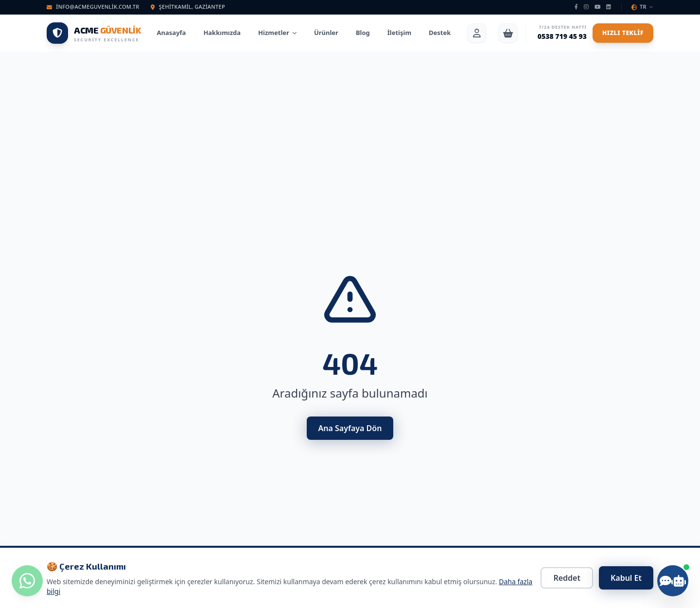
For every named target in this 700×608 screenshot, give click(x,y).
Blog (363, 33)
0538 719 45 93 (562, 36)
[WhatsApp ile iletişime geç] (27, 581)
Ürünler (326, 33)
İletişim (399, 33)
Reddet (567, 578)
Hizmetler (277, 33)
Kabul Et (626, 578)
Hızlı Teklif (623, 33)
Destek (440, 33)
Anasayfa (172, 33)
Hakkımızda (222, 33)
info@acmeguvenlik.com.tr (93, 7)
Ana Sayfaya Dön (350, 428)
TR (642, 7)
